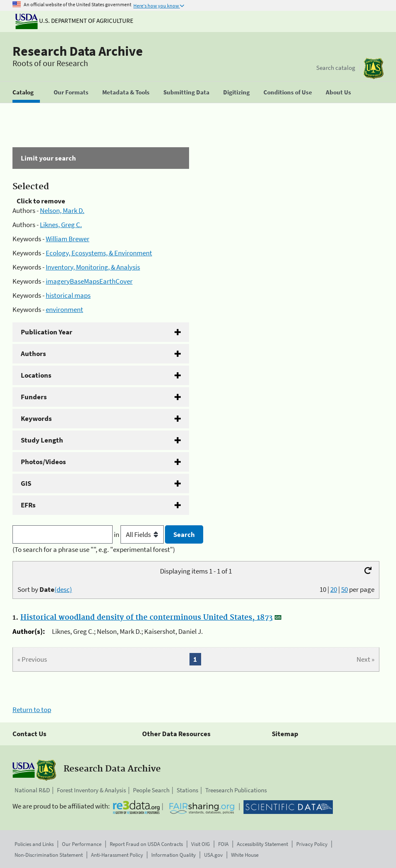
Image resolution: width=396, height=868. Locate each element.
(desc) (63, 589)
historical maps (68, 295)
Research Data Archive (78, 51)
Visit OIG (200, 844)
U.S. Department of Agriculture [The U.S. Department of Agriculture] (74, 21)
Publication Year (47, 332)
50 (344, 589)
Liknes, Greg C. (61, 225)
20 (334, 589)
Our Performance (82, 844)
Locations (36, 375)
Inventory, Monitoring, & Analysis (93, 267)
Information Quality (173, 855)
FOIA (223, 844)
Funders (34, 397)
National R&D (32, 790)
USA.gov (213, 855)
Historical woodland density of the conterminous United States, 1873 (146, 618)
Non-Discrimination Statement (49, 855)
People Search (151, 790)
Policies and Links (34, 844)
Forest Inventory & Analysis (91, 790)
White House (245, 855)
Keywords (36, 418)
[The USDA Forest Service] (374, 68)
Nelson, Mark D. (62, 210)
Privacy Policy (312, 844)
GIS (26, 483)
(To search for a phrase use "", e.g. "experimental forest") (94, 549)
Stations (187, 790)
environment (64, 309)
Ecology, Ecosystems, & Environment (99, 253)
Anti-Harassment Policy (117, 855)
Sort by (45, 589)
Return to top (32, 710)
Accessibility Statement (262, 844)
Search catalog (336, 68)
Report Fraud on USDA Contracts (146, 844)
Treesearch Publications (236, 790)
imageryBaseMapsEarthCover (89, 281)
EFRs (28, 505)
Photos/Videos (43, 462)
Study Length (42, 440)
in (139, 534)
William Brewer (68, 239)
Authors (33, 354)
